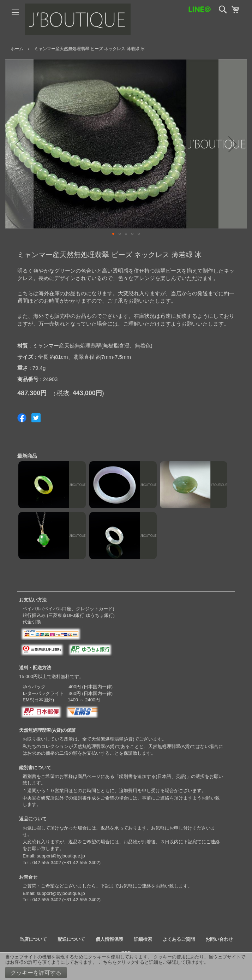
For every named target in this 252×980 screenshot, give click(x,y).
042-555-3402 (47, 863)
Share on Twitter (36, 418)
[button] (19, 144)
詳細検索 (143, 939)
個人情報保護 (109, 939)
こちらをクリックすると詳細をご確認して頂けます (151, 962)
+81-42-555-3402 (82, 863)
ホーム (17, 49)
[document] (126, 966)
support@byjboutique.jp (61, 856)
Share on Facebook (22, 418)
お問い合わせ (219, 939)
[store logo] (78, 19)
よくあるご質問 (179, 939)
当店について (33, 939)
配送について (71, 939)
